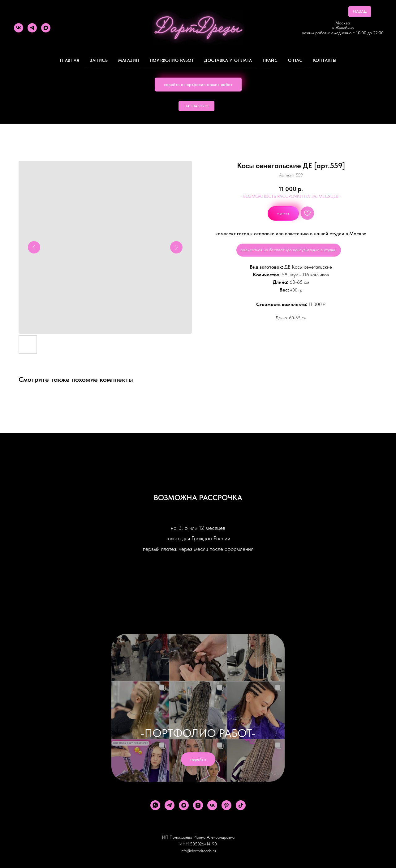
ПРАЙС (270, 60)
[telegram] (32, 28)
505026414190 (203, 844)
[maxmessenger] (46, 28)
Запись (99, 60)
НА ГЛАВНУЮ (196, 106)
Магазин (129, 60)
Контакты (325, 60)
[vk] (19, 28)
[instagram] (198, 805)
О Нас (295, 60)
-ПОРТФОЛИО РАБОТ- (198, 733)
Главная (70, 60)
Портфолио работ (172, 60)
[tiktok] (241, 805)
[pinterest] (226, 805)
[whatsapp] (155, 805)
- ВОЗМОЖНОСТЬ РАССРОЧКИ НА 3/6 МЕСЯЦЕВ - (291, 196)
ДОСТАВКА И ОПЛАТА (228, 60)
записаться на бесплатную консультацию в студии (289, 250)
